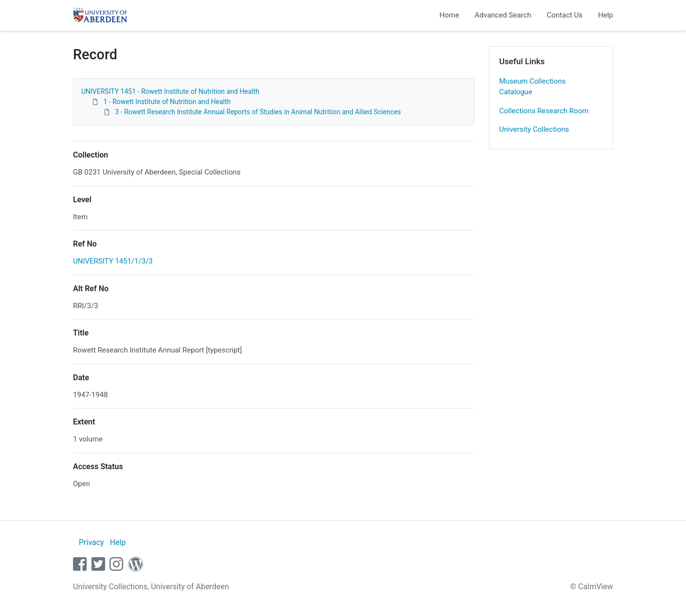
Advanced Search (503, 15)
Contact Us (565, 15)
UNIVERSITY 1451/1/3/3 (113, 261)
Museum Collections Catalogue (533, 87)
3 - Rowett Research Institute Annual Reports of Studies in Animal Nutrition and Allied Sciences (258, 112)
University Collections (534, 129)
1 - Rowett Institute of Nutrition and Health (167, 102)
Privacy (91, 542)
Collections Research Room (544, 111)
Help (605, 15)
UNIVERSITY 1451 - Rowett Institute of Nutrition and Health (170, 91)
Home (449, 15)
